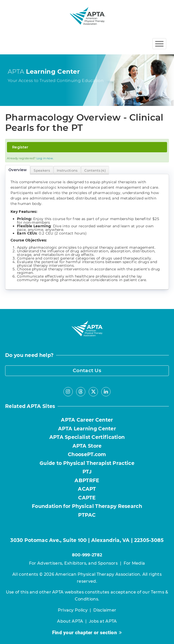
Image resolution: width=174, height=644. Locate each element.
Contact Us (87, 370)
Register (20, 147)
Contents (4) (95, 170)
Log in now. (45, 158)
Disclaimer (105, 610)
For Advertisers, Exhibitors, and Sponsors (73, 563)
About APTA (70, 621)
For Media (134, 563)
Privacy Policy (73, 610)
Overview (18, 170)
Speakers (42, 170)
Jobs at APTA (103, 621)
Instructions (67, 170)
